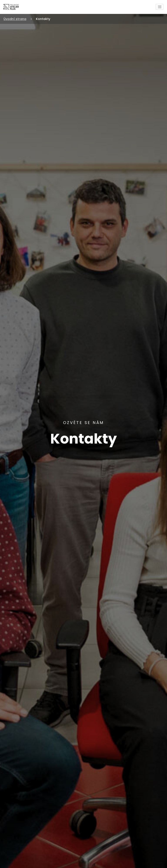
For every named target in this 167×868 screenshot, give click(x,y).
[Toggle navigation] (160, 7)
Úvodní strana (15, 19)
